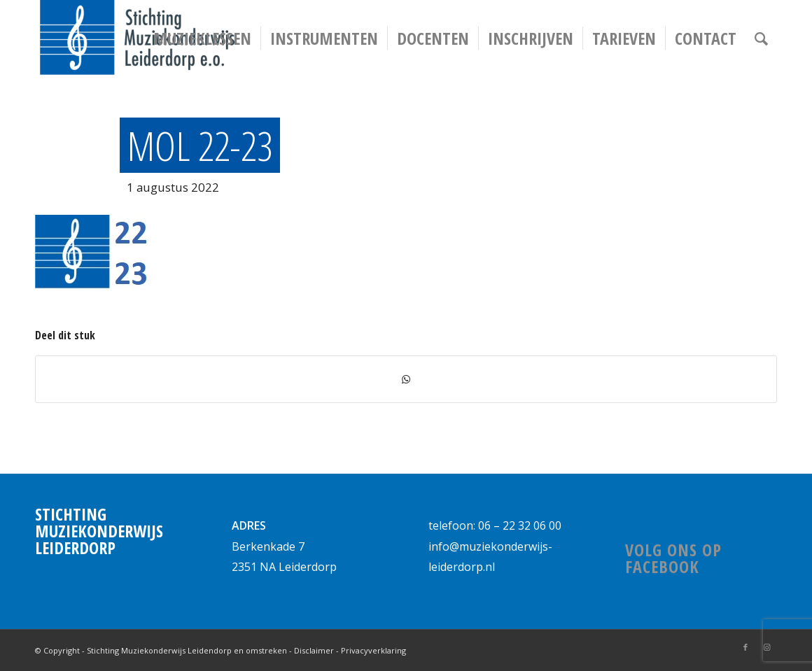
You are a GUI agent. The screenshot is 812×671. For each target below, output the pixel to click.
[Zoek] (761, 38)
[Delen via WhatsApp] (406, 379)
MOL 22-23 (200, 145)
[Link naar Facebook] (745, 647)
